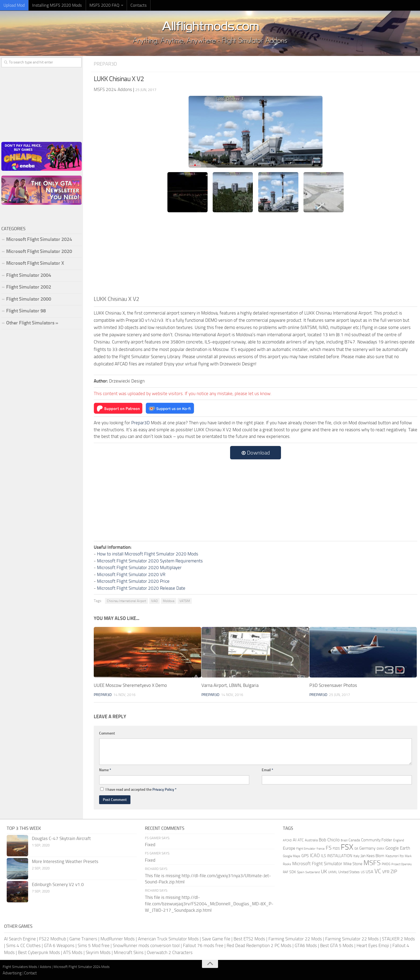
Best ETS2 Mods (249, 939)
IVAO (154, 601)
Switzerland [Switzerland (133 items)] (313, 872)
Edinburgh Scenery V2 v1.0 (58, 884)
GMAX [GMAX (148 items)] (380, 849)
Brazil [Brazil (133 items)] (344, 840)
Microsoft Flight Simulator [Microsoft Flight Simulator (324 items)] (317, 864)
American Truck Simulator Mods (168, 939)
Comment (107, 733)
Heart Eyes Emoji (373, 945)
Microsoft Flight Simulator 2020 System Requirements (150, 561)
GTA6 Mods (306, 945)
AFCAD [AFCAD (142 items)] (287, 840)
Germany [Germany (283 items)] (367, 848)
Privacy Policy (163, 789)
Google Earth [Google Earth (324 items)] (398, 848)
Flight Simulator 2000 (29, 299)
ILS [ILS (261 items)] (323, 856)
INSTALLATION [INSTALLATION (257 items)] (340, 856)
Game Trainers (83, 939)
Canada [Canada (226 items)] (354, 840)
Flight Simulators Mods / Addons (27, 967)
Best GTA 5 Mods (337, 945)
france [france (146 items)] (321, 849)
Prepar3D (106, 64)
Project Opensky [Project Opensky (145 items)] (402, 864)
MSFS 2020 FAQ (101, 5)
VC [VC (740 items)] (378, 871)
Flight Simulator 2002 (29, 287)
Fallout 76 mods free (203, 945)
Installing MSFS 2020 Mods (55, 5)
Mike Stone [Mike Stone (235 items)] (353, 864)
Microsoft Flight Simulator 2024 (39, 239)
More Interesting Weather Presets (65, 861)
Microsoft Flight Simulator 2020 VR (131, 574)
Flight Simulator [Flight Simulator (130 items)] (306, 849)
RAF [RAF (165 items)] (286, 872)
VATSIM (185, 601)
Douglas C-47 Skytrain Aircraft (61, 838)
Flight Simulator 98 (26, 311)
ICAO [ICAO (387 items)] (315, 855)
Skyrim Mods (98, 952)
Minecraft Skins (129, 952)
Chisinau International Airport (126, 601)
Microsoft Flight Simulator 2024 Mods (82, 967)
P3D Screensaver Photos (333, 685)
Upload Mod (14, 5)
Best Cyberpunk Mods (39, 952)
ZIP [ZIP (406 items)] (394, 871)
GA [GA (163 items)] (356, 849)
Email (267, 770)
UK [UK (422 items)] (324, 871)
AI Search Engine (20, 939)
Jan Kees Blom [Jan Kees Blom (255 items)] (372, 856)
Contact (30, 973)
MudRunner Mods (118, 939)
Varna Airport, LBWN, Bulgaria (230, 685)
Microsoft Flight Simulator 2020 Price (133, 581)
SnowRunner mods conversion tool (146, 945)
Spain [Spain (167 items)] (301, 872)
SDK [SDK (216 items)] (293, 872)
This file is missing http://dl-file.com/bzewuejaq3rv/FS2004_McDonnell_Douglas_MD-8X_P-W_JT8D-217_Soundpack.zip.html (209, 903)
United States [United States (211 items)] (349, 872)
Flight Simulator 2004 (29, 275)
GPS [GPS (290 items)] (305, 855)
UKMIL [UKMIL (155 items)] (333, 872)
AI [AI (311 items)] (295, 840)
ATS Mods (73, 952)
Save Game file (216, 939)
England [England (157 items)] (399, 840)
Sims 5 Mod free (94, 945)
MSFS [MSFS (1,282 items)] (372, 863)
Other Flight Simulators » (32, 323)
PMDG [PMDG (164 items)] (386, 864)
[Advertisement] (256, 255)
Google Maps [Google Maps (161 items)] (292, 856)
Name (105, 770)
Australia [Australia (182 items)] (311, 840)
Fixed (150, 845)
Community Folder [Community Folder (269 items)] (377, 840)
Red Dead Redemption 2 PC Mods (259, 945)
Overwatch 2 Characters (170, 952)
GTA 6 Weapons (59, 945)
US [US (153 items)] (363, 872)
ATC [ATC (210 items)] (301, 840)
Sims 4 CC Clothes (23, 945)
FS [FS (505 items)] (329, 848)
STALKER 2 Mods (398, 939)
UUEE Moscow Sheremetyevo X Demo (130, 685)
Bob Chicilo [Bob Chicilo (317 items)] (329, 840)
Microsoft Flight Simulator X (35, 263)
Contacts (134, 5)
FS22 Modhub (53, 939)
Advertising (12, 973)
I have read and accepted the (138, 789)
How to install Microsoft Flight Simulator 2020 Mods (148, 554)
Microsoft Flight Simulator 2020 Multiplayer (139, 567)
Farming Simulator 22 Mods (295, 939)
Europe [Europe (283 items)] (289, 848)
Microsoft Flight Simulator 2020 (39, 251)
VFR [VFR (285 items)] (386, 871)
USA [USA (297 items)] (370, 871)
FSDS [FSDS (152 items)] (336, 849)
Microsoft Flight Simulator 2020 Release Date (141, 588)
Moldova (169, 601)
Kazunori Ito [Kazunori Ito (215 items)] (395, 856)
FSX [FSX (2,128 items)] (347, 847)
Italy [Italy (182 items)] (356, 856)
